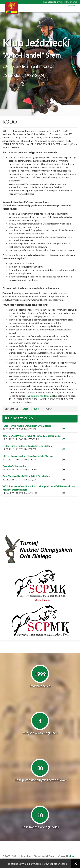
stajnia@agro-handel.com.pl (40, 396)
